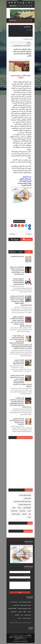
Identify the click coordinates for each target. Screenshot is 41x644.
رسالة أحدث (28, 234)
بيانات (19, 508)
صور (30, 514)
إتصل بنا (19, 33)
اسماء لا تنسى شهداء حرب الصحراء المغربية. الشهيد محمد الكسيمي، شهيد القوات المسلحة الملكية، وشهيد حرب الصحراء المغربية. (21, 381)
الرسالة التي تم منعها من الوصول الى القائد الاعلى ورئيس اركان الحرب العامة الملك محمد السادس (17, 271)
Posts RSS (16, 641)
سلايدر (29, 511)
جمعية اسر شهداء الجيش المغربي (16, 638)
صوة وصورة (22, 511)
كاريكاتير (24, 514)
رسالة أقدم (12, 234)
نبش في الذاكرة (16, 514)
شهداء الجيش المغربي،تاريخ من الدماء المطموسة (18, 362)
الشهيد (24, 12)
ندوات (29, 517)
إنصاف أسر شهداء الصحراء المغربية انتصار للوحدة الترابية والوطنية (17, 421)
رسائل (14, 508)
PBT (21, 639)
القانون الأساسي (27, 508)
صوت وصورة (14, 511)
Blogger (20, 624)
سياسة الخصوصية (13, 33)
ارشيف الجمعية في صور (25, 495)
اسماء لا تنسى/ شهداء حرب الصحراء (22, 502)
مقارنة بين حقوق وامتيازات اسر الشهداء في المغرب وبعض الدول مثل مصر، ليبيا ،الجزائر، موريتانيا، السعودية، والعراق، (21, 321)
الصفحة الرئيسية (29, 33)
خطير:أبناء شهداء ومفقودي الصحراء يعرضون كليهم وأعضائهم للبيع (18, 282)
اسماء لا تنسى (27, 498)
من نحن (23, 33)
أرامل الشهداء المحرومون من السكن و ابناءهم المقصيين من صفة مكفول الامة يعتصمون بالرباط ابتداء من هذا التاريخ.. (21, 402)
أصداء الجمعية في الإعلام (25, 505)
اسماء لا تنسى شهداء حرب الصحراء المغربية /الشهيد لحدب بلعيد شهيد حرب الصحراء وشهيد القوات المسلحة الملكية (21, 301)
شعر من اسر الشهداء (17, 256)
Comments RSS (23, 641)
